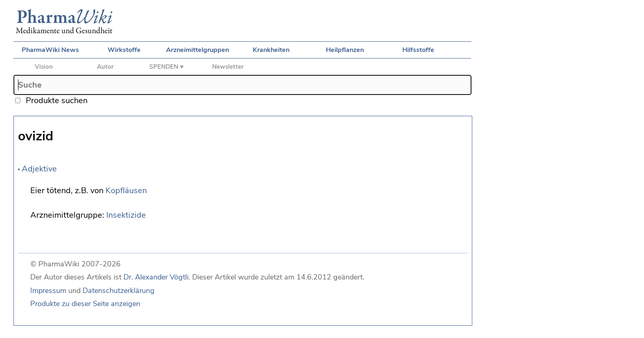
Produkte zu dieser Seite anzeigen (85, 304)
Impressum (48, 291)
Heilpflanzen (345, 50)
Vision (44, 67)
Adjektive (39, 169)
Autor (105, 67)
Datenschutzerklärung (119, 291)
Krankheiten (271, 50)
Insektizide (126, 215)
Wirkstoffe (124, 50)
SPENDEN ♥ (166, 67)
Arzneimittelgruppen (197, 50)
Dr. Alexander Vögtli (156, 277)
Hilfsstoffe (418, 50)
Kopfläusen (126, 190)
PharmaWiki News (50, 50)
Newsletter (228, 67)
